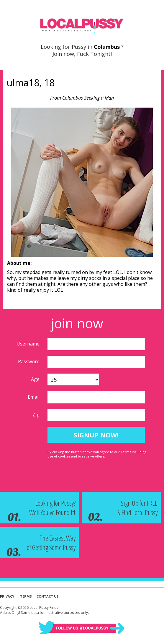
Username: (29, 344)
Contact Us (48, 596)
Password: (30, 361)
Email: (35, 397)
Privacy (7, 596)
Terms (26, 596)
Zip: (37, 415)
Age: (36, 379)
